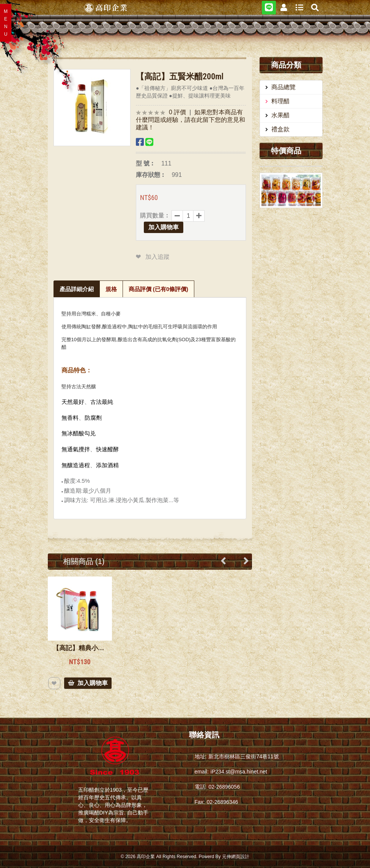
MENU (6, 23)
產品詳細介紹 (77, 289)
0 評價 (177, 112)
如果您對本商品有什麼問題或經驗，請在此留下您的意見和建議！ (191, 120)
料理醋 (280, 101)
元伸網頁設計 (236, 857)
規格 (111, 289)
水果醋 (280, 115)
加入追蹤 (157, 257)
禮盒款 (280, 129)
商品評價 (159, 289)
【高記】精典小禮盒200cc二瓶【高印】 (80, 648)
